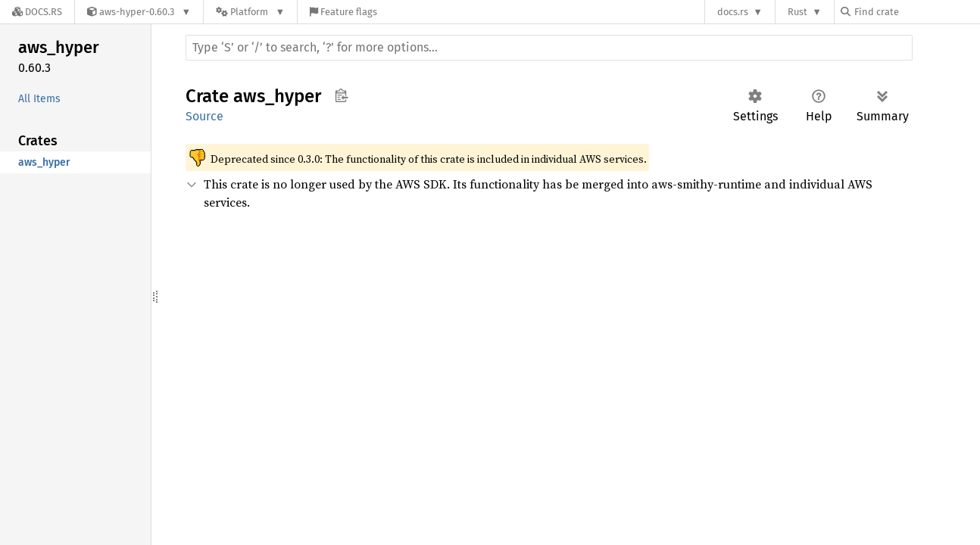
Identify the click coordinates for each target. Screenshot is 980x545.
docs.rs (733, 12)
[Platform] (250, 12)
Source (204, 116)
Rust (797, 12)
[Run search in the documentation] (549, 48)
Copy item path (341, 95)
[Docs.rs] (37, 12)
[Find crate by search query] (916, 12)
